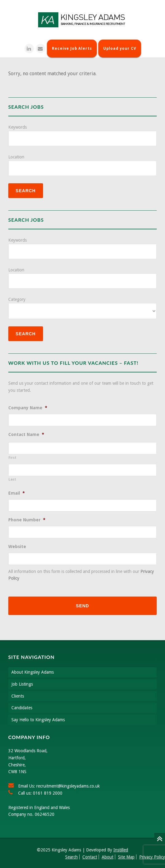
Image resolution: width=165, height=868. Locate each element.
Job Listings (22, 684)
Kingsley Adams (83, 20)
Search (71, 857)
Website (17, 547)
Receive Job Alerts (72, 49)
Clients (18, 696)
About (108, 857)
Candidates (22, 708)
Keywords (18, 127)
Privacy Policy (152, 857)
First (12, 457)
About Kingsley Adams (33, 672)
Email (17, 493)
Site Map (126, 857)
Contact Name (26, 434)
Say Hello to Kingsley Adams (38, 720)
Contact (90, 857)
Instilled (121, 850)
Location (16, 157)
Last (12, 479)
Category (17, 299)
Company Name (28, 408)
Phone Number (27, 520)
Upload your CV (120, 49)
